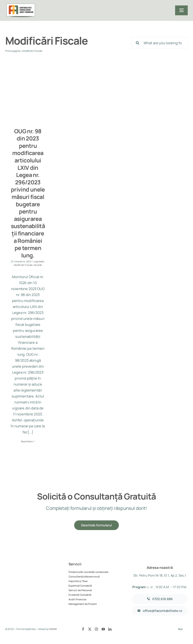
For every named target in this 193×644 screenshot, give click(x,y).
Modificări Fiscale (23, 265)
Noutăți (38, 265)
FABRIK (53, 629)
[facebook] (83, 629)
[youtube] (103, 629)
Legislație (39, 261)
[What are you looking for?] (160, 43)
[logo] (20, 5)
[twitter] (90, 629)
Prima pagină (13, 51)
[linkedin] (110, 629)
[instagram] (96, 629)
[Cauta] (138, 43)
